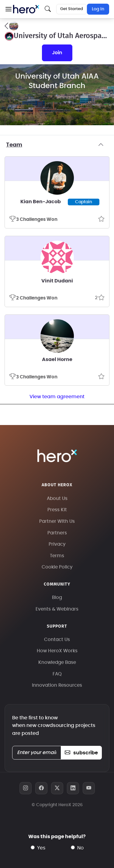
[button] (8, 9)
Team (57, 145)
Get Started (72, 9)
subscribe (81, 753)
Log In (98, 9)
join (57, 53)
